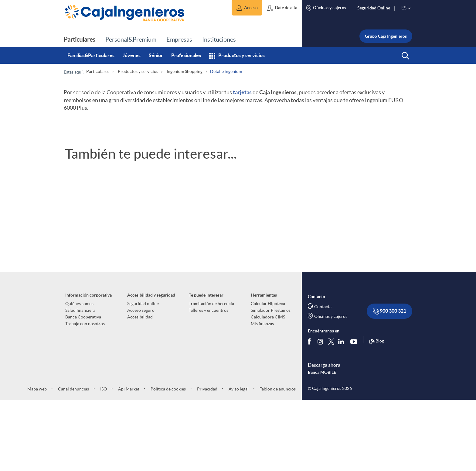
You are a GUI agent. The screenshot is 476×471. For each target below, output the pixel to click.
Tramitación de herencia (211, 374)
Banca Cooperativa (83, 388)
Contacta (323, 377)
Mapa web (37, 459)
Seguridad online (143, 374)
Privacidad (207, 459)
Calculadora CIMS (268, 388)
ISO (103, 459)
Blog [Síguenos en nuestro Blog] (376, 412)
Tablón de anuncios (277, 459)
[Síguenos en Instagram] (321, 412)
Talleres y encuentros (209, 381)
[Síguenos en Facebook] (311, 412)
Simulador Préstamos (271, 381)
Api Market (128, 459)
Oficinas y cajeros (331, 387)
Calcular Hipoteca (268, 374)
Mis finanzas (262, 394)
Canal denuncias (73, 459)
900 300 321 (389, 382)
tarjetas (242, 92)
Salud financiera (80, 381)
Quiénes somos (79, 374)
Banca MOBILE (322, 443)
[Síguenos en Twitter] (331, 412)
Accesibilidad (140, 388)
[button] (247, 8)
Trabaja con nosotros (85, 394)
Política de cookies (168, 459)
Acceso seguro (141, 381)
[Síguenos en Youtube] (355, 412)
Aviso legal (238, 459)
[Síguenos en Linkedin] (342, 412)
